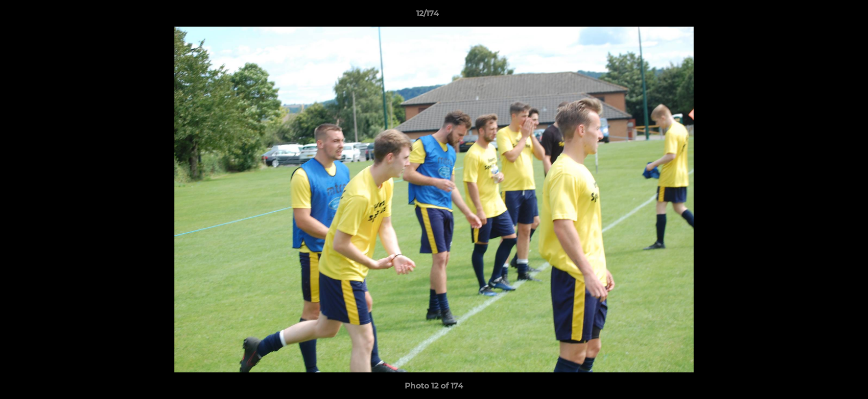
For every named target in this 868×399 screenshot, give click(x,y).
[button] (821, 16)
